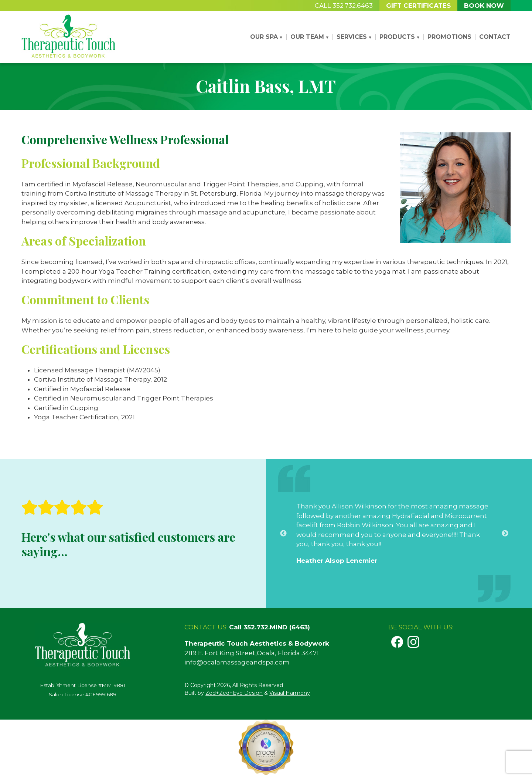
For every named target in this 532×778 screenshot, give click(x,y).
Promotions (449, 37)
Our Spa (264, 37)
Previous (283, 543)
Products (397, 37)
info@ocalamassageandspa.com (237, 662)
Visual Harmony (290, 693)
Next (505, 543)
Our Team (307, 37)
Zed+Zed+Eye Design (234, 693)
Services (352, 37)
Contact (495, 37)
